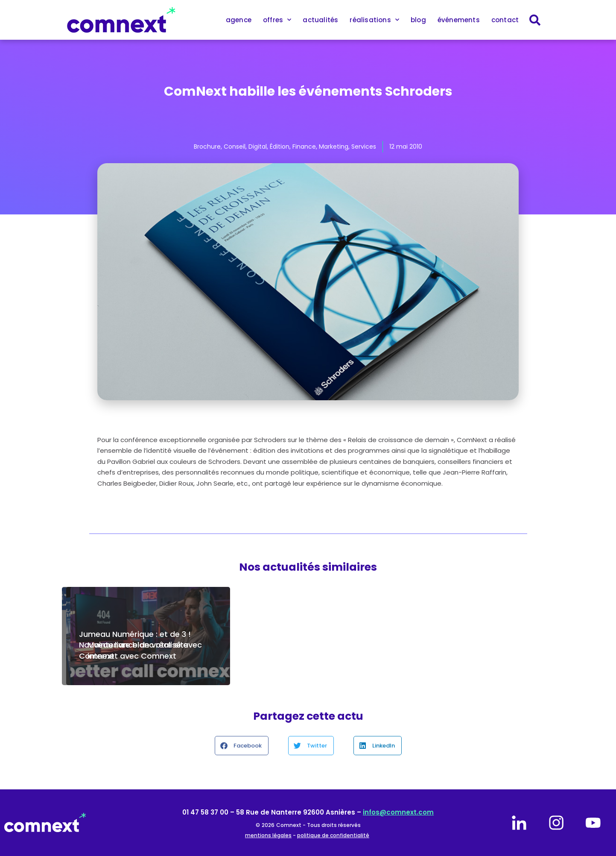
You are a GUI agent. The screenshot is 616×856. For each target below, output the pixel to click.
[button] (242, 746)
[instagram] (556, 823)
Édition (280, 147)
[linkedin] (519, 823)
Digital (258, 147)
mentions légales (268, 835)
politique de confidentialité (333, 835)
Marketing (334, 147)
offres (277, 20)
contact (505, 20)
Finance (304, 147)
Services (364, 147)
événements (459, 20)
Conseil (235, 147)
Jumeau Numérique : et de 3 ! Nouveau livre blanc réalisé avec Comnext (140, 645)
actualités (320, 20)
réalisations (374, 20)
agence (239, 20)
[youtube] (593, 823)
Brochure (207, 147)
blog (418, 20)
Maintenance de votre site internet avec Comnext (462, 650)
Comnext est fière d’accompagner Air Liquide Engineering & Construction (298, 645)
